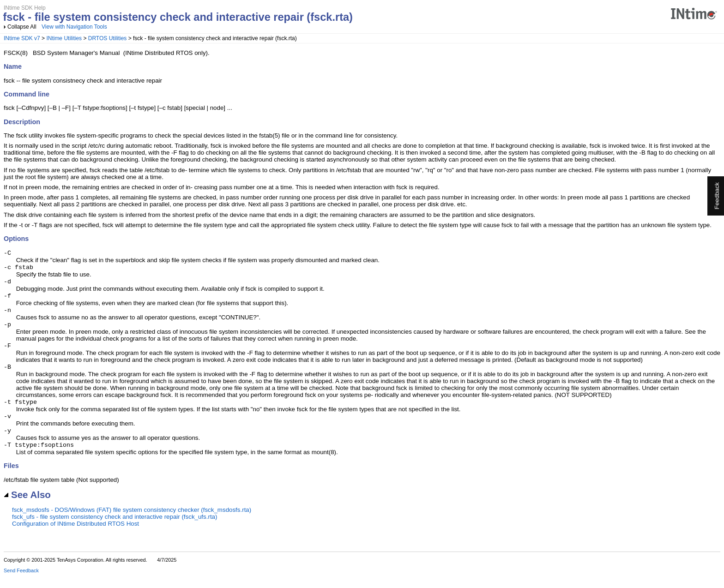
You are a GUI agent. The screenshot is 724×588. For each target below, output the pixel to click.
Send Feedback (21, 582)
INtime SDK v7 (22, 38)
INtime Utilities (64, 38)
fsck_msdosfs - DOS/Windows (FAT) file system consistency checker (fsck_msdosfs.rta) (132, 521)
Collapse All (22, 27)
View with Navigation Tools (74, 27)
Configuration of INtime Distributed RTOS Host (75, 535)
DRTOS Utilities (108, 38)
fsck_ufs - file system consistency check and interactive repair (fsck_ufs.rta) (115, 528)
